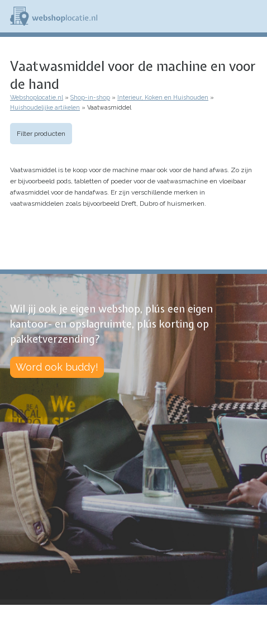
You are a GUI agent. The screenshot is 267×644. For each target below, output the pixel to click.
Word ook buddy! (57, 367)
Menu (254, 16)
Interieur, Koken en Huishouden (163, 98)
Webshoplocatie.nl (37, 98)
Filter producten (41, 134)
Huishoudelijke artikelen (45, 108)
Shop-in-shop (90, 98)
